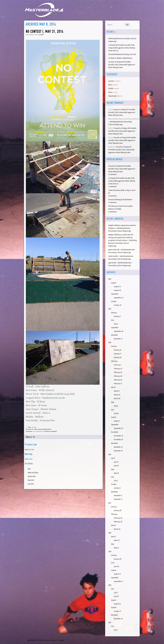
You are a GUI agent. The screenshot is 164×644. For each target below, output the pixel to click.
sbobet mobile (113, 256)
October (114, 301)
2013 (110, 309)
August (114, 283)
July (113, 320)
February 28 (118, 522)
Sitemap (61, 640)
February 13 (118, 369)
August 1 (117, 421)
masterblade (31, 640)
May (113, 402)
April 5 (116, 462)
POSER (111, 89)
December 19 (118, 451)
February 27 (118, 384)
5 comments (112, 202)
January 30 (118, 357)
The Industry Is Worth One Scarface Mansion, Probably (120, 208)
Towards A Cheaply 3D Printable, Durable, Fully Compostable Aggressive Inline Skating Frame (122, 65)
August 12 (117, 287)
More (29, 437)
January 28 (118, 559)
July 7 (116, 630)
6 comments (112, 196)
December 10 (118, 619)
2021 (110, 622)
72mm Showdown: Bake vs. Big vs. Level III (122, 192)
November (115, 432)
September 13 (118, 298)
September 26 (118, 331)
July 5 (116, 481)
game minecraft (114, 250)
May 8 (116, 406)
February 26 (118, 380)
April (113, 458)
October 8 (117, 488)
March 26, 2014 (29, 450)
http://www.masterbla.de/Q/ (43, 429)
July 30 (116, 413)
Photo (110, 92)
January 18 (118, 350)
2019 (110, 552)
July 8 (116, 324)
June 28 (116, 566)
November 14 (118, 436)
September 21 (118, 428)
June (113, 563)
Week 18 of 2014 (33, 473)
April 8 (116, 466)
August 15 (117, 574)
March (113, 387)
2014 (29, 469)
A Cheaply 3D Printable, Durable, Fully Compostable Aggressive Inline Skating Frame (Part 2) (122, 48)
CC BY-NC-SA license (42, 640)
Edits (110, 85)
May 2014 (31, 480)
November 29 (118, 440)
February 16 (118, 372)
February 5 (118, 365)
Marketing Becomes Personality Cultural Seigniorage (123, 243)
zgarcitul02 (112, 263)
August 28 (117, 290)
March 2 (117, 540)
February (114, 361)
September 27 (118, 581)
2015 (110, 455)
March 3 (117, 391)
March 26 (117, 399)
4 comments (112, 212)
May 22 (116, 548)
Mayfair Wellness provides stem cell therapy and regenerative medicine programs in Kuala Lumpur (121, 238)
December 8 (118, 496)
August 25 (117, 604)
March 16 (117, 529)
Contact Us (54, 640)
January (114, 313)
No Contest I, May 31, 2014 (45, 31)
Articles (42, 35)
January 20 (118, 510)
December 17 (118, 499)
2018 (110, 533)
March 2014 (32, 476)
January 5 (117, 316)
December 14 (118, 447)
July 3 (116, 593)
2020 (110, 585)
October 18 (117, 305)
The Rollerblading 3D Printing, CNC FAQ (122, 54)
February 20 (118, 376)
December (114, 335)
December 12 (118, 339)
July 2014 (31, 484)
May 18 (116, 473)
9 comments (112, 174)
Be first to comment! (51, 431)
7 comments (112, 187)
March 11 (117, 395)
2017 (110, 503)
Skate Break (112, 96)
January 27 (118, 354)
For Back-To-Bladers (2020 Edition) (120, 58)
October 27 (117, 611)
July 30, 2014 (29, 459)
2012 (110, 279)
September (115, 294)
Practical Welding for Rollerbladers (120, 200)
